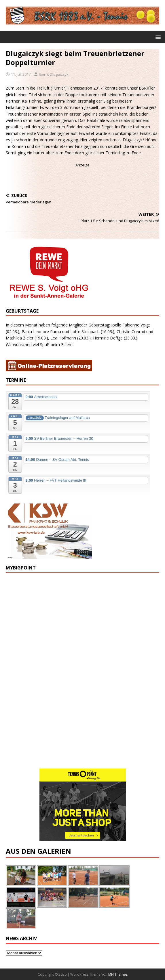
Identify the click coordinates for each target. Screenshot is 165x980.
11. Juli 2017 (21, 74)
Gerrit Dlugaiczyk (54, 74)
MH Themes (118, 974)
